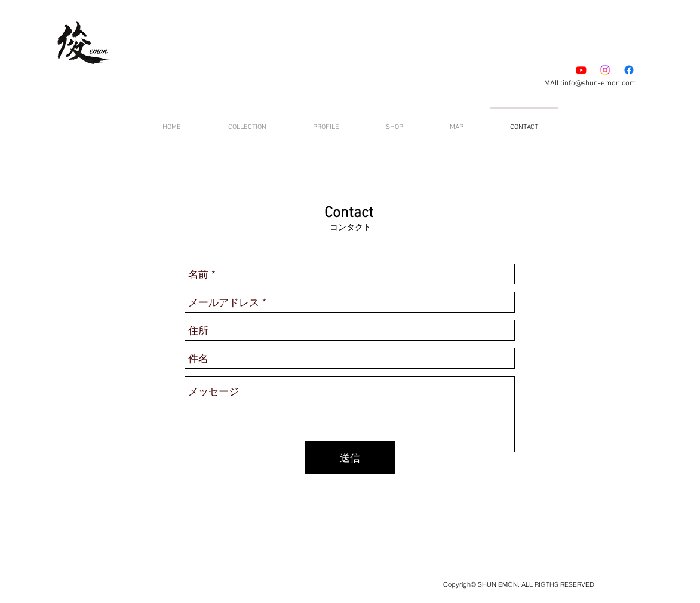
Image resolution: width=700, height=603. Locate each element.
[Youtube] (581, 70)
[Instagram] (605, 70)
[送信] (350, 457)
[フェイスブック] (629, 70)
